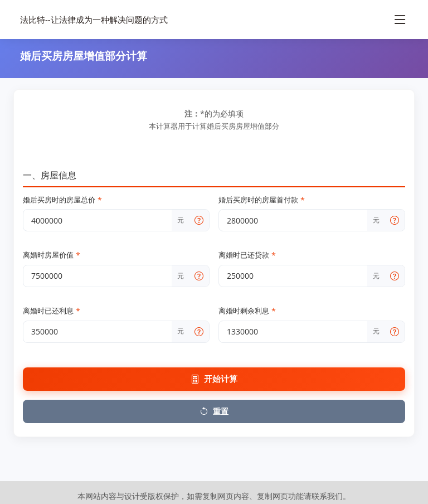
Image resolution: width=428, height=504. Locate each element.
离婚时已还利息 (52, 311)
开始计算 (214, 379)
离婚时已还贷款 (247, 255)
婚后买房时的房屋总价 (62, 200)
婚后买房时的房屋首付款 (262, 200)
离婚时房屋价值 (52, 255)
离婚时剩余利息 (247, 311)
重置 (214, 411)
